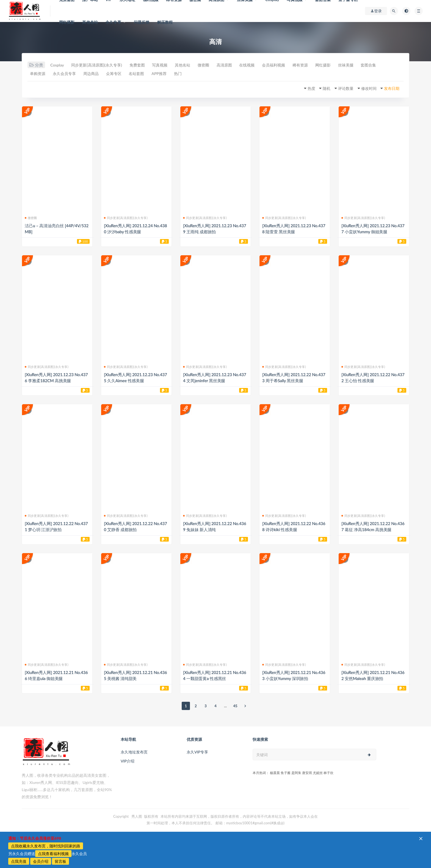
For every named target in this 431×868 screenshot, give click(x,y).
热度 (300, 88)
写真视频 (170, 65)
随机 (317, 88)
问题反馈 (142, 22)
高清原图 (242, 65)
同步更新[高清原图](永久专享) (101, 65)
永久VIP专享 (197, 752)
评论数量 (339, 88)
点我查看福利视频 (53, 854)
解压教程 (165, 22)
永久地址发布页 (134, 752)
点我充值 (19, 861)
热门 (219, 74)
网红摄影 (67, 22)
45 (235, 706)
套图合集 (39, 74)
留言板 (60, 861)
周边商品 (123, 74)
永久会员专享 (93, 74)
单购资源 (64, 74)
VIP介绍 (128, 761)
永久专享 (113, 22)
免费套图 (145, 65)
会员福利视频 (297, 65)
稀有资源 (326, 65)
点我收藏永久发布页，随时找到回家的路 (46, 846)
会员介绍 (41, 861)
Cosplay (58, 65)
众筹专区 (148, 74)
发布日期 (390, 88)
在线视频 (267, 65)
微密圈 (219, 65)
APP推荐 (198, 74)
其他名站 (90, 22)
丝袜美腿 (377, 65)
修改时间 (364, 88)
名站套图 (173, 74)
